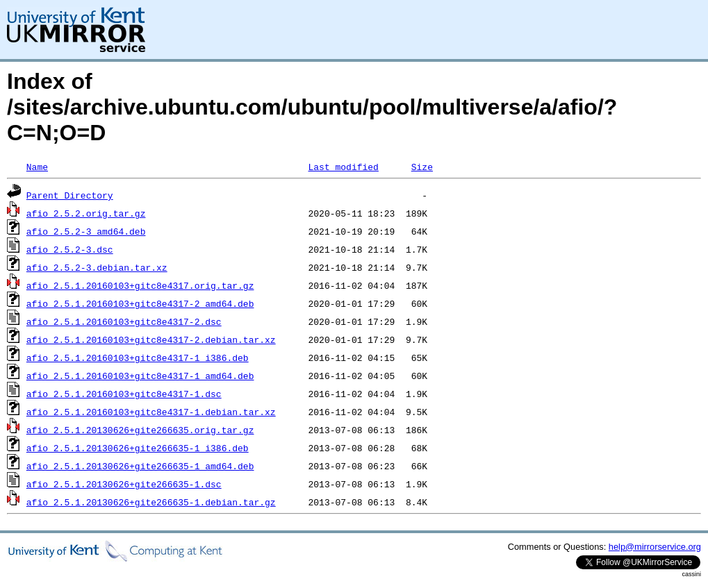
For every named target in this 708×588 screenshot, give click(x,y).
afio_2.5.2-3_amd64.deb (86, 231)
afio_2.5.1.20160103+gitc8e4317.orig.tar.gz (140, 285)
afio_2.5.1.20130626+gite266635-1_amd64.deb (140, 466)
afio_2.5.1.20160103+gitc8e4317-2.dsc (124, 321)
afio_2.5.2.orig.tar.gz (86, 213)
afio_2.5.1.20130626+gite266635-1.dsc (124, 484)
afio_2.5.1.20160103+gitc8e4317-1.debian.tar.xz (151, 412)
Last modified (343, 167)
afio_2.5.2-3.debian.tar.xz (97, 267)
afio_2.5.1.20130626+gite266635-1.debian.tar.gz (151, 502)
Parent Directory (70, 195)
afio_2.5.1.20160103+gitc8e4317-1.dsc (124, 394)
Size (422, 167)
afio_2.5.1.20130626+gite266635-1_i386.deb (138, 448)
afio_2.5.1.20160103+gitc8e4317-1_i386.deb (138, 358)
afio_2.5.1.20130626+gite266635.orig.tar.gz (140, 430)
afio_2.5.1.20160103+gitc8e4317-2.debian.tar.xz (151, 339)
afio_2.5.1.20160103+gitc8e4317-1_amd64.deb (140, 376)
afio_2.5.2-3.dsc (70, 249)
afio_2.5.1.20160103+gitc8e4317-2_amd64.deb (140, 303)
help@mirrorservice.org (655, 547)
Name (37, 167)
